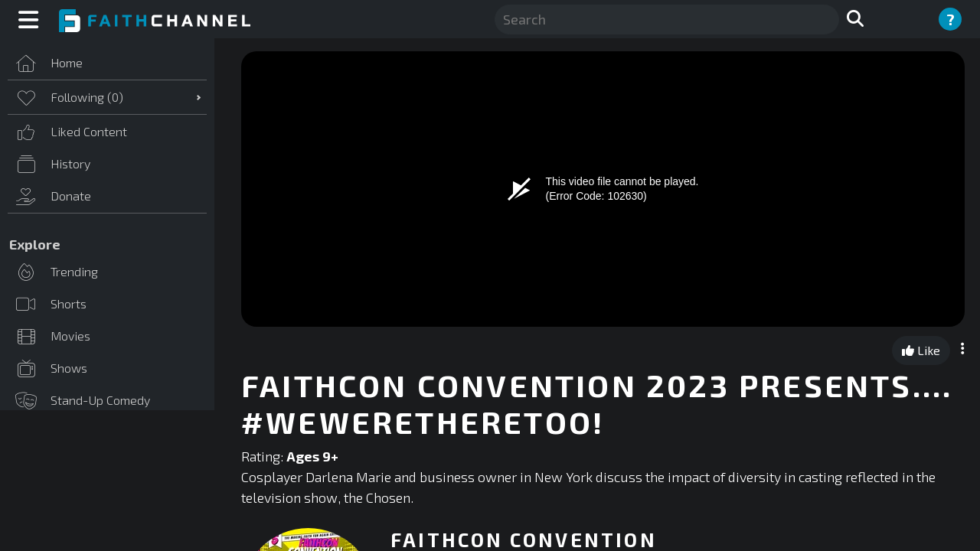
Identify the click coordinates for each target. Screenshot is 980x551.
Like (921, 350)
